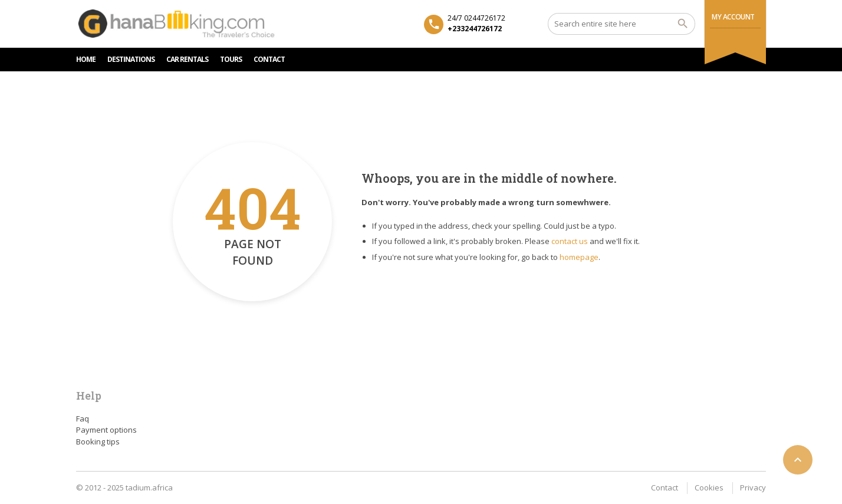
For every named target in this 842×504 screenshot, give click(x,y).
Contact (665, 487)
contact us (570, 241)
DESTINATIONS (131, 59)
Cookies (709, 487)
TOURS (231, 59)
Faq (83, 419)
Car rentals (187, 59)
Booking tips (98, 442)
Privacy (753, 487)
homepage (579, 257)
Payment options (106, 430)
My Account (733, 17)
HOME (86, 59)
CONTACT (269, 59)
